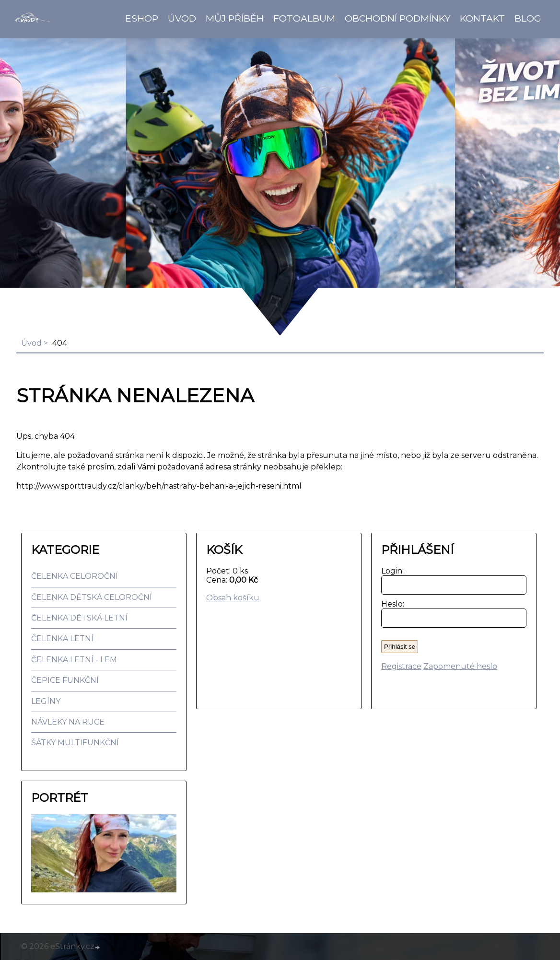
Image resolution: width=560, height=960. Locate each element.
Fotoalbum (304, 18)
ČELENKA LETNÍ (62, 638)
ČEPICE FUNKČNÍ (65, 680)
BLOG (528, 18)
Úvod (182, 18)
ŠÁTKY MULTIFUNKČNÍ (75, 743)
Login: (391, 571)
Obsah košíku (233, 598)
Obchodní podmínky (397, 18)
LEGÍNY (46, 701)
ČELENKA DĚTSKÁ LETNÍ (79, 618)
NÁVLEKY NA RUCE (68, 722)
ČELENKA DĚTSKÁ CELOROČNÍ (92, 597)
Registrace (401, 666)
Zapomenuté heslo (460, 666)
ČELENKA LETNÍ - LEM (74, 660)
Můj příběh (235, 18)
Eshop (142, 18)
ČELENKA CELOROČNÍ (75, 576)
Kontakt (482, 18)
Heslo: (391, 604)
